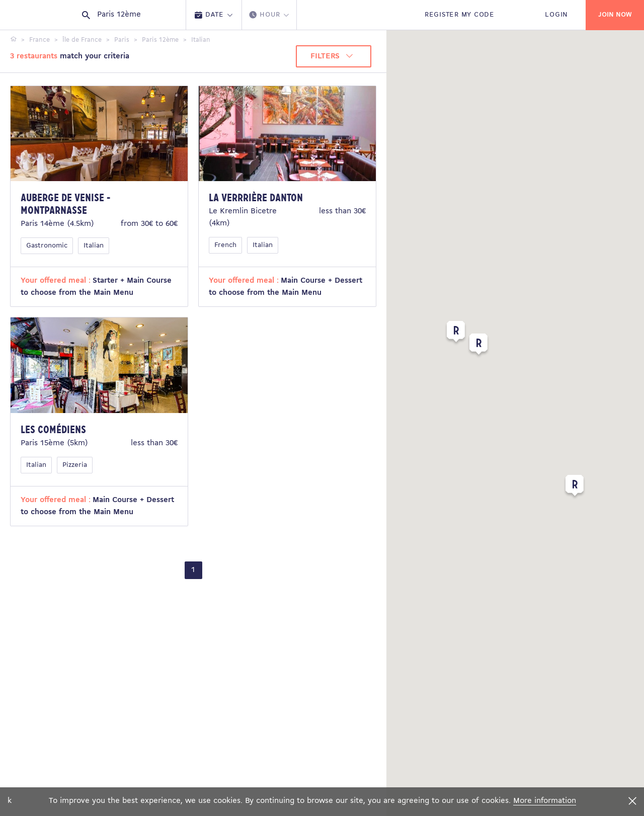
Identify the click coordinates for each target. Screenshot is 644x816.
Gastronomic (47, 246)
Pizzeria (75, 465)
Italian (94, 246)
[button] (575, 487)
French (225, 245)
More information (545, 801)
